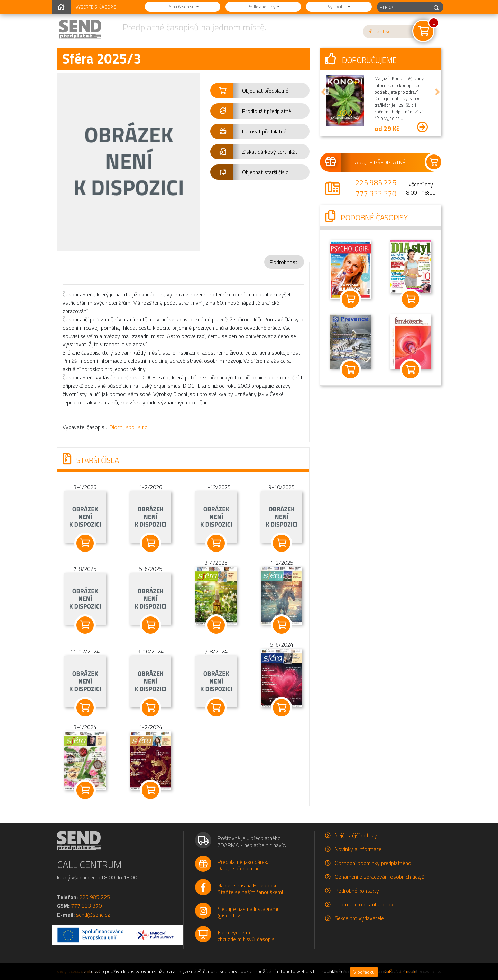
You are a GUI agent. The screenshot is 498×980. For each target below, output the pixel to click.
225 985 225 (376, 182)
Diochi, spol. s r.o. (129, 427)
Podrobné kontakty (357, 891)
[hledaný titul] (403, 7)
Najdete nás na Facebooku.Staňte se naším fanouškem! (250, 889)
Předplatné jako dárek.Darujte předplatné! (243, 865)
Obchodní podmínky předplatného (373, 863)
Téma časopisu (181, 7)
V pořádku (364, 972)
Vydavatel (337, 7)
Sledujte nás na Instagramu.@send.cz (249, 912)
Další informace (400, 971)
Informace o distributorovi (365, 904)
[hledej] (436, 7)
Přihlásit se (379, 31)
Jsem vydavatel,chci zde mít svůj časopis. (247, 936)
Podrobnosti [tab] (284, 262)
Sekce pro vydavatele (359, 918)
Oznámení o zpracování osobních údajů (380, 877)
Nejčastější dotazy (356, 835)
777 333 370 (376, 194)
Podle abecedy (262, 7)
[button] (260, 91)
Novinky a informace (358, 849)
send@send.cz (93, 915)
